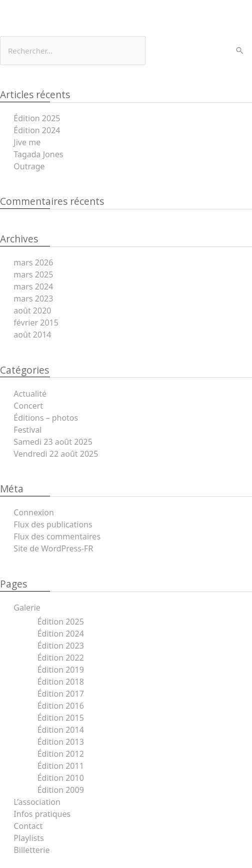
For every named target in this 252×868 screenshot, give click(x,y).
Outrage (29, 166)
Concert (28, 406)
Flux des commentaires (57, 536)
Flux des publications (53, 524)
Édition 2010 (61, 778)
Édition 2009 (61, 790)
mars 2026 (33, 262)
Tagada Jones (38, 154)
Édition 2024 (37, 130)
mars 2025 (33, 274)
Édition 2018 (61, 682)
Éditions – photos (46, 418)
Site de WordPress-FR (53, 548)
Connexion (33, 512)
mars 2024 (33, 286)
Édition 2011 (61, 766)
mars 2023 (33, 299)
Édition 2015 (61, 718)
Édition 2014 (61, 730)
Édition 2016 (61, 706)
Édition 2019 (61, 670)
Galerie (27, 608)
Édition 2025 (37, 118)
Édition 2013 (61, 742)
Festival (27, 430)
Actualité (30, 394)
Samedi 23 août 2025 (53, 442)
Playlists (28, 838)
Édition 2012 (61, 754)
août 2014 (32, 335)
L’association (37, 802)
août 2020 (32, 311)
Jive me (27, 142)
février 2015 (36, 323)
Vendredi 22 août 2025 (56, 454)
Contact (28, 826)
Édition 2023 (61, 646)
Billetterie (31, 850)
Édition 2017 (61, 694)
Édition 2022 (61, 658)
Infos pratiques (42, 814)
